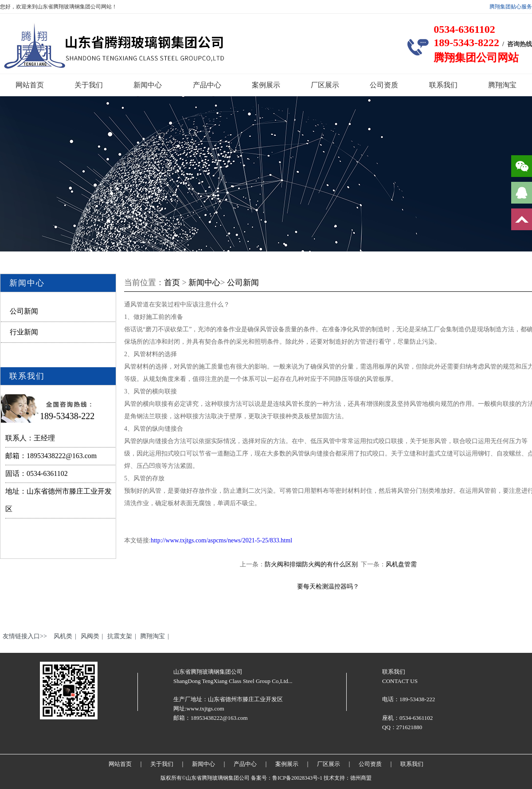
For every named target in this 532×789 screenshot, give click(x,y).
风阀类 (90, 636)
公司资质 (384, 85)
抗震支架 (120, 636)
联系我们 (443, 85)
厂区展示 (325, 85)
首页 (172, 283)
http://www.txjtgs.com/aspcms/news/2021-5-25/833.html (221, 540)
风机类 (63, 636)
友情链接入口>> (25, 636)
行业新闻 (24, 332)
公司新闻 (24, 311)
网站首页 (30, 85)
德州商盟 (361, 778)
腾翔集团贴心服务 (511, 7)
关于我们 (89, 85)
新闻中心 (148, 85)
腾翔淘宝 (502, 85)
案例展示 (266, 85)
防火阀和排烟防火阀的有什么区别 (311, 564)
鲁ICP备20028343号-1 (297, 778)
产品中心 (207, 85)
